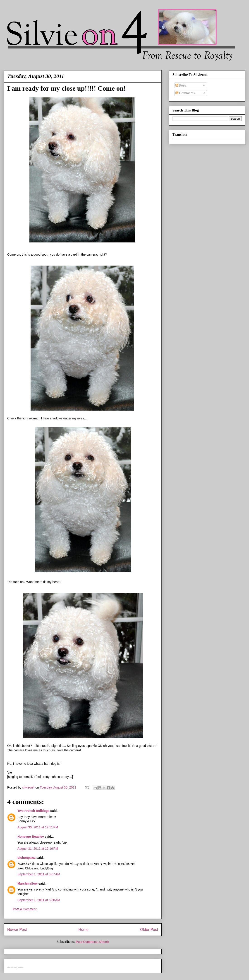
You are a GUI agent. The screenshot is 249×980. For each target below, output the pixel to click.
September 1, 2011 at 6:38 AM (39, 900)
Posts (181, 85)
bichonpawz (26, 858)
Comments (185, 93)
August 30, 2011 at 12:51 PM (38, 827)
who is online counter (12, 968)
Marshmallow (28, 883)
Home (83, 930)
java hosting (21, 968)
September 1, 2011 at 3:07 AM (39, 874)
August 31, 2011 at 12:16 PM (38, 849)
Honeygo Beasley (31, 837)
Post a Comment (25, 909)
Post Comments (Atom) (92, 942)
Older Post (149, 930)
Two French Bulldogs (33, 811)
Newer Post (17, 930)
